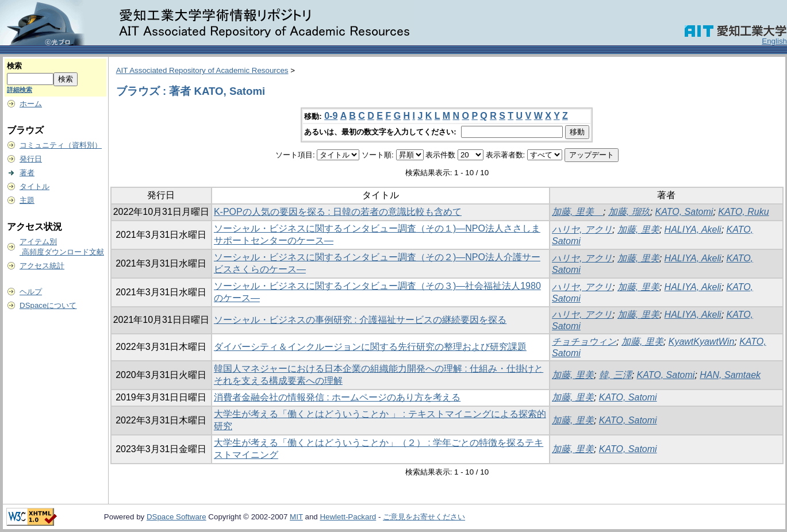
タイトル (34, 186)
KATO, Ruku (743, 212)
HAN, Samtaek (730, 375)
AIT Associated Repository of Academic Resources (202, 70)
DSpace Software (176, 517)
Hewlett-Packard (348, 517)
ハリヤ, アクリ (582, 230)
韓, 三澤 (615, 375)
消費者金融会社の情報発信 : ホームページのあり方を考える (337, 397)
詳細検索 (20, 90)
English (774, 41)
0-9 (331, 116)
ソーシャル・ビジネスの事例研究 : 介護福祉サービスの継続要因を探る (360, 320)
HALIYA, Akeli (693, 230)
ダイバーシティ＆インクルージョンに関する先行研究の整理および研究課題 (370, 347)
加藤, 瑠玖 (629, 212)
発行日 (31, 159)
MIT (296, 517)
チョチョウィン (584, 342)
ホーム (31, 104)
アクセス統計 (42, 266)
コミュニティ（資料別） (61, 145)
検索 (14, 66)
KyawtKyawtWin (702, 342)
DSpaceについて (48, 305)
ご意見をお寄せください (424, 517)
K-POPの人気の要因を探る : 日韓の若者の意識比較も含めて (338, 212)
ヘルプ (31, 292)
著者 (27, 173)
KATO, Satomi (684, 212)
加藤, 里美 (577, 212)
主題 (27, 200)
